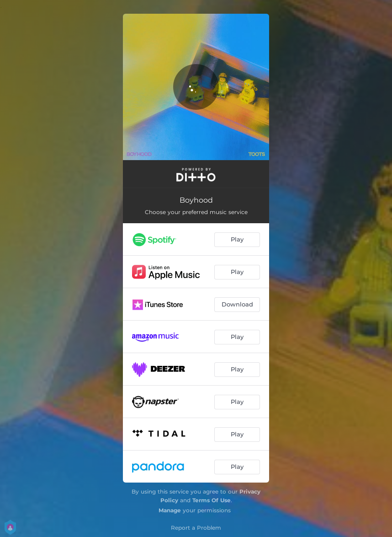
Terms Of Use (212, 500)
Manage (170, 510)
